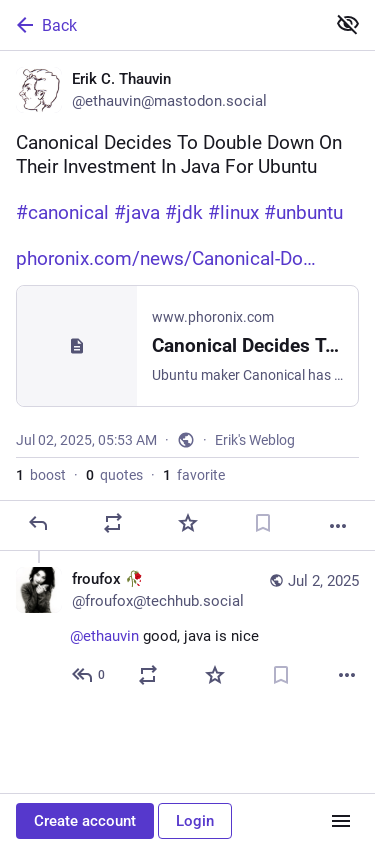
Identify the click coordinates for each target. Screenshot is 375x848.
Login (195, 821)
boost (41, 475)
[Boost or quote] (113, 523)
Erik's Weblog (255, 440)
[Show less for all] (348, 24)
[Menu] (341, 821)
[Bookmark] (263, 523)
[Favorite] (188, 523)
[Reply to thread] (89, 675)
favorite (194, 475)
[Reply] (38, 523)
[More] (338, 526)
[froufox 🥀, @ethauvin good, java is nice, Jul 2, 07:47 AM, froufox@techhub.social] (187, 629)
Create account (85, 821)
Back (45, 25)
